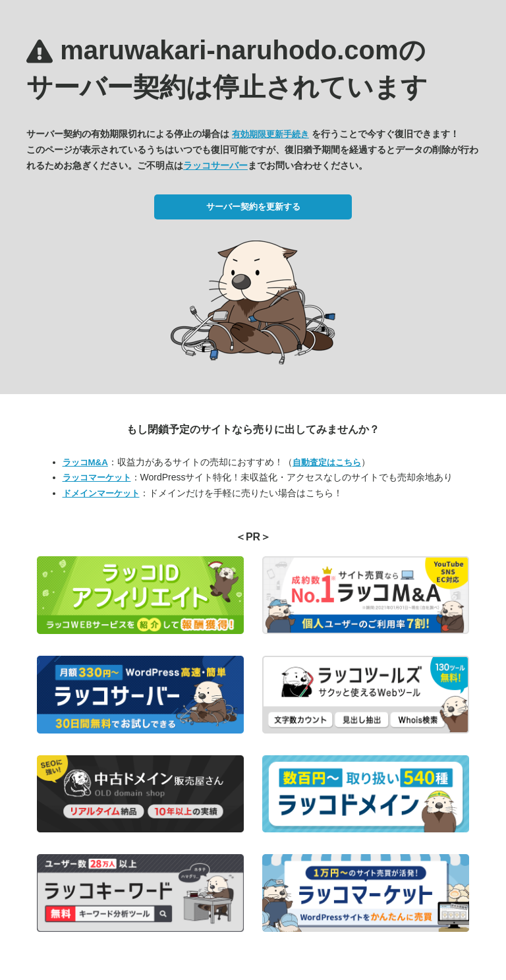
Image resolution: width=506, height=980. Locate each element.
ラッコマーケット (97, 477)
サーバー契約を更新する (253, 207)
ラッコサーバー (215, 165)
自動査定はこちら (327, 462)
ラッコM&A (85, 462)
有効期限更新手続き (270, 134)
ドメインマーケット (101, 493)
